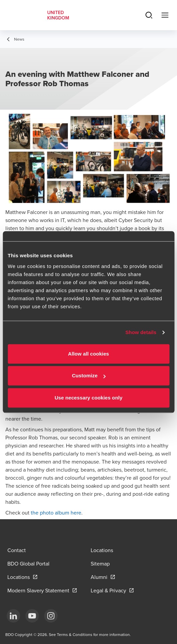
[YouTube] (32, 616)
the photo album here (56, 513)
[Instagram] (51, 616)
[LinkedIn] (13, 616)
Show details (141, 332)
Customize (89, 375)
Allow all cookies (88, 354)
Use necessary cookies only (88, 398)
